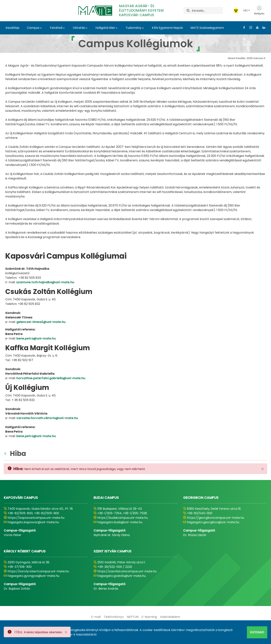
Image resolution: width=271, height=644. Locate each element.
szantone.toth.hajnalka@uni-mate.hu (45, 282)
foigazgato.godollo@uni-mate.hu (121, 576)
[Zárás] (263, 469)
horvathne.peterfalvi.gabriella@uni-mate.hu (51, 378)
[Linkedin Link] (262, 27)
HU (247, 10)
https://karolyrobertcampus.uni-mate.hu (38, 571)
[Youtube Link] (256, 27)
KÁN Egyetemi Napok (167, 28)
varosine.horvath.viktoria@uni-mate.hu (47, 418)
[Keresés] (207, 11)
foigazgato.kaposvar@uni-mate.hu (33, 522)
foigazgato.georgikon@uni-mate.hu (213, 522)
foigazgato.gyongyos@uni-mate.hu (33, 576)
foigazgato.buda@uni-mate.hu (120, 522)
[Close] (66, 632)
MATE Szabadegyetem (207, 28)
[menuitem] (96, 617)
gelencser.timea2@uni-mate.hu (41, 322)
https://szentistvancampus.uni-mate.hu (127, 571)
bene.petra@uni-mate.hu (36, 338)
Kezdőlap (13, 28)
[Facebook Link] (243, 27)
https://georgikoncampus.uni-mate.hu (215, 518)
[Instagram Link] (249, 27)
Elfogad (257, 632)
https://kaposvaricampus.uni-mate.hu (36, 518)
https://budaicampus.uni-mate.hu (123, 518)
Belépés (259, 11)
